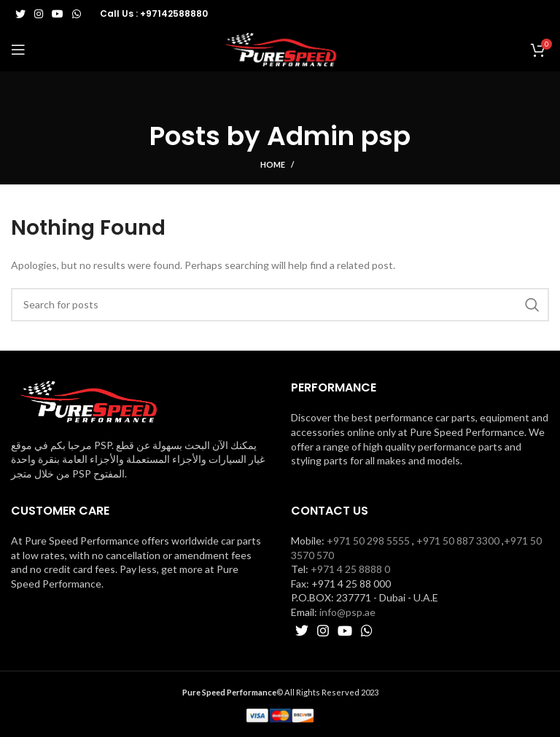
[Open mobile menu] (18, 50)
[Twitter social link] (20, 14)
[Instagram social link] (39, 14)
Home (273, 164)
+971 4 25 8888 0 (350, 569)
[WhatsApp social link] (77, 14)
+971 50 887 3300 (458, 541)
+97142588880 (174, 13)
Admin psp (339, 136)
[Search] (280, 305)
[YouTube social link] (58, 14)
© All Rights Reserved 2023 (280, 692)
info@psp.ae (347, 612)
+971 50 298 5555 (368, 541)
